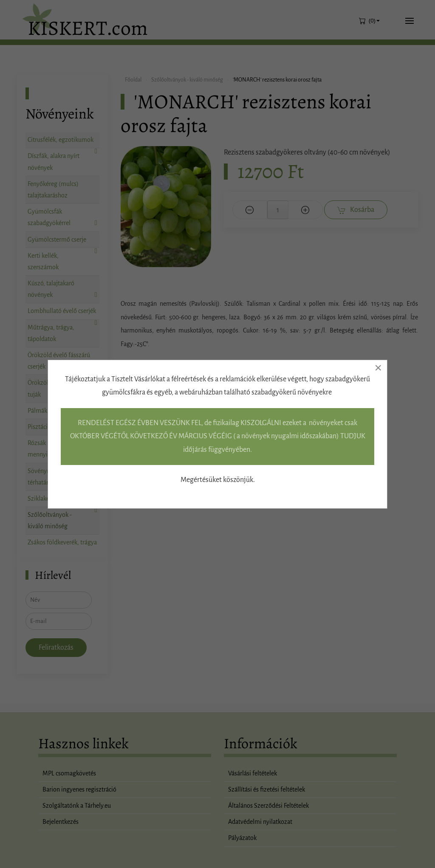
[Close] (378, 368)
